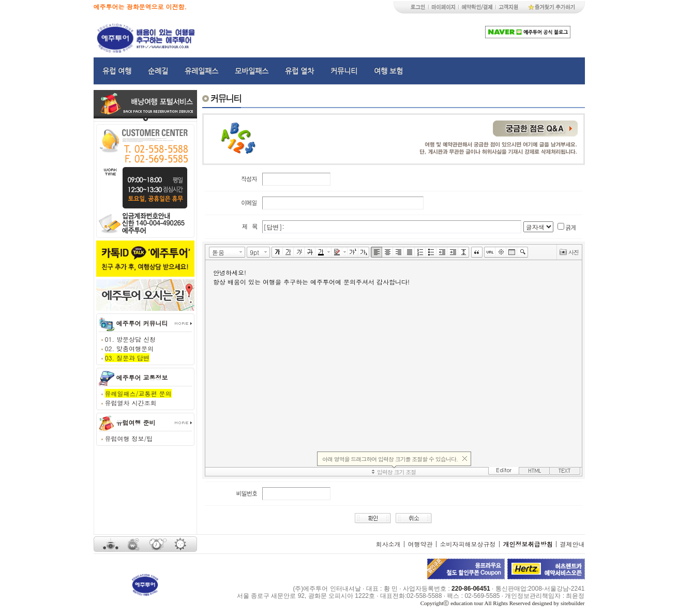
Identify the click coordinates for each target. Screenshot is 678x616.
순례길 (158, 71)
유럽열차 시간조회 (131, 403)
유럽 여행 (117, 71)
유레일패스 (201, 71)
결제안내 (572, 544)
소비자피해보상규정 (468, 544)
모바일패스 (252, 71)
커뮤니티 (344, 71)
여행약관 (420, 544)
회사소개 (388, 544)
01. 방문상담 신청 (131, 339)
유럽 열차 (299, 71)
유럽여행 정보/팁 (129, 438)
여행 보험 (388, 71)
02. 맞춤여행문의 (130, 348)
